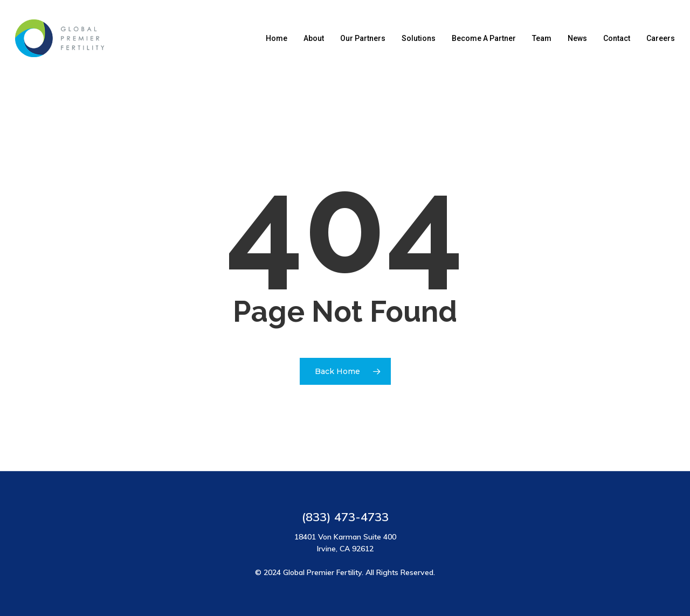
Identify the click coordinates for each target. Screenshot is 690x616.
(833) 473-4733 (345, 517)
